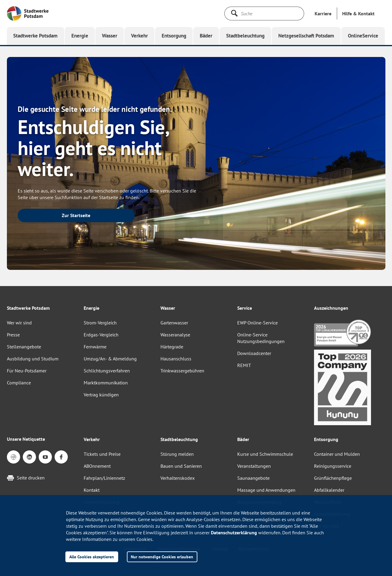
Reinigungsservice (333, 466)
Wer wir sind (19, 323)
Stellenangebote (24, 347)
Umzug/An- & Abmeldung (110, 359)
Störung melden (177, 454)
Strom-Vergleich (100, 323)
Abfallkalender (329, 490)
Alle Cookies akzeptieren (92, 557)
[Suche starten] (234, 13)
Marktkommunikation (106, 383)
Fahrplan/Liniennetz (104, 478)
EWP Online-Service (257, 323)
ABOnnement (97, 466)
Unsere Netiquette (26, 439)
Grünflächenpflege (333, 478)
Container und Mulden (337, 454)
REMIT (244, 365)
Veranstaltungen (254, 466)
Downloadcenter (254, 353)
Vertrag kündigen (101, 395)
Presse (13, 335)
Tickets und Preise (102, 454)
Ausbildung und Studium (33, 359)
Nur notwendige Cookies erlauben (162, 557)
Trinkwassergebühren (182, 371)
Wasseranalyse (175, 335)
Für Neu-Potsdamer (27, 371)
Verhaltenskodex (178, 478)
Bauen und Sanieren (181, 466)
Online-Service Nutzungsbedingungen (261, 338)
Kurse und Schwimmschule (265, 454)
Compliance (19, 383)
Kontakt (92, 490)
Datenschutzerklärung (234, 533)
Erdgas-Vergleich (101, 335)
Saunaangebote (253, 478)
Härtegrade (172, 347)
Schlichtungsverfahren (107, 371)
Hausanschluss (176, 359)
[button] (358, 13)
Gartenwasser (174, 323)
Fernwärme (95, 347)
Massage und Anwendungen (266, 490)
